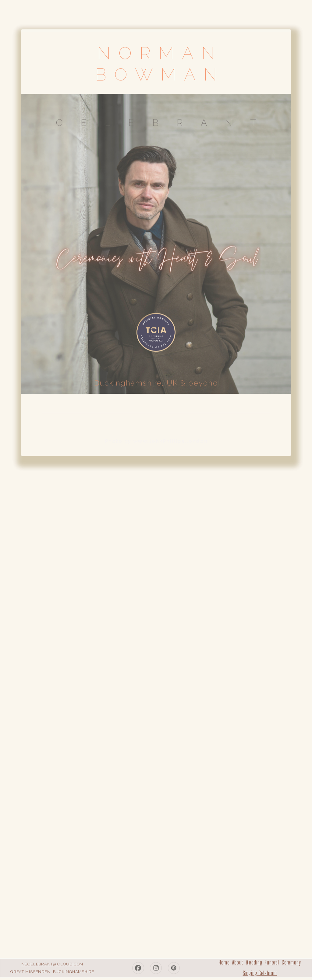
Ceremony (291, 961)
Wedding (254, 961)
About (238, 961)
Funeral (272, 961)
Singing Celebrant (260, 972)
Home (224, 961)
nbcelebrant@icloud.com (52, 963)
